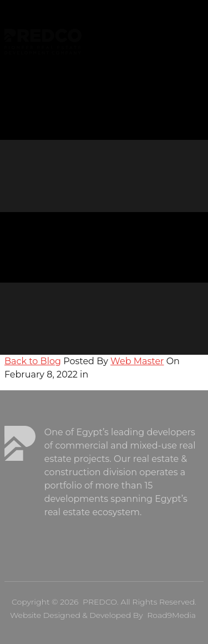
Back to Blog (33, 361)
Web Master (137, 361)
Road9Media (171, 615)
